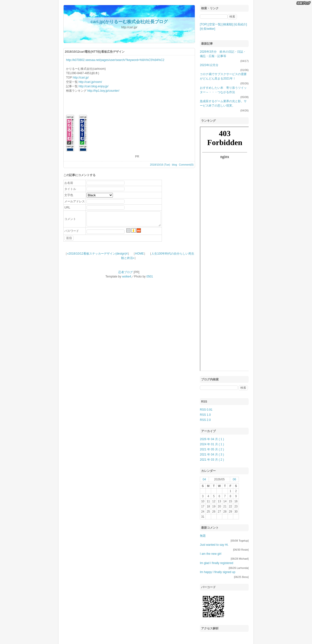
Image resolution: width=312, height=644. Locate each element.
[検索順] (228, 24)
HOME (139, 254)
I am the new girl (211, 554)
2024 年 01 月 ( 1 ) (212, 444)
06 (234, 479)
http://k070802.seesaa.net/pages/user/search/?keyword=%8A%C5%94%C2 (115, 60)
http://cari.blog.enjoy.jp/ (93, 86)
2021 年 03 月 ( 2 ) (212, 460)
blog (175, 165)
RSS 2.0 (205, 420)
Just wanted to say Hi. (214, 545)
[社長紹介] (240, 24)
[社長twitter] (208, 29)
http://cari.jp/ (81, 78)
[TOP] (204, 24)
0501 (150, 277)
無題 (203, 536)
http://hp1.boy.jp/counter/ (103, 91)
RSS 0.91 (206, 410)
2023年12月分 (209, 65)
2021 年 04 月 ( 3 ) (212, 455)
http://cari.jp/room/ (90, 82)
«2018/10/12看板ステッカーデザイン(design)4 (97, 254)
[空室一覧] (215, 24)
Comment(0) (186, 165)
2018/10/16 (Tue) (160, 165)
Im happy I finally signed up (218, 572)
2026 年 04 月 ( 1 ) (212, 439)
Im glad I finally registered (217, 563)
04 (204, 479)
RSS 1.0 (205, 415)
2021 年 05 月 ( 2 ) (212, 449)
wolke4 (127, 277)
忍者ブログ (126, 272)
